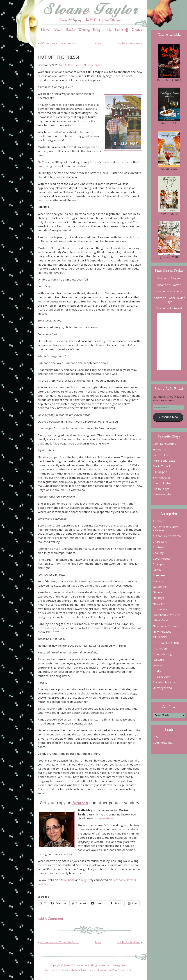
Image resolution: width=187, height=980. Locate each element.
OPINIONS (160, 637)
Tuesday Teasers (164, 682)
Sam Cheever (162, 477)
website (108, 818)
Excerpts (159, 564)
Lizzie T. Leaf (161, 455)
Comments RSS (163, 742)
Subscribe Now (168, 417)
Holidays (158, 598)
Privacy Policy (120, 965)
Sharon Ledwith (163, 483)
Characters (160, 542)
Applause (159, 521)
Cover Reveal (161, 559)
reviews (158, 665)
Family (157, 570)
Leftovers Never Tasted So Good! (59, 43)
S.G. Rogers (160, 472)
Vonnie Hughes (163, 494)
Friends (158, 581)
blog (84, 880)
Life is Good (160, 620)
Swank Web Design (86, 970)
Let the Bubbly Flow (129, 43)
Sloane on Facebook (169, 291)
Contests (159, 547)
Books (70, 30)
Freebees (159, 575)
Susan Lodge (161, 489)
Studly (157, 671)
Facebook (119, 880)
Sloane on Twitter (169, 285)
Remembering (162, 654)
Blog (96, 30)
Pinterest (50, 884)
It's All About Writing (166, 615)
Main (98, 43)
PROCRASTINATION (166, 643)
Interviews (160, 609)
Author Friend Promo (167, 536)
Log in (129, 970)
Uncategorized (162, 688)
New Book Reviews (165, 626)
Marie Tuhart (161, 466)
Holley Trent (161, 449)
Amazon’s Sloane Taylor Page (169, 300)
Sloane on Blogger (169, 278)
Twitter (131, 880)
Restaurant (160, 660)
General (158, 592)
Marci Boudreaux (164, 461)
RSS (155, 737)
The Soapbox (161, 676)
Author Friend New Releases (83, 65)
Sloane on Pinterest (169, 308)
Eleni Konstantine (165, 444)
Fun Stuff (122, 30)
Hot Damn (159, 603)
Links (107, 30)
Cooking (158, 553)
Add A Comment (51, 919)
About (58, 30)
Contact (138, 30)
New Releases (162, 632)
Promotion (160, 648)
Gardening (160, 587)
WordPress (118, 970)
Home (45, 30)
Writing (84, 30)
